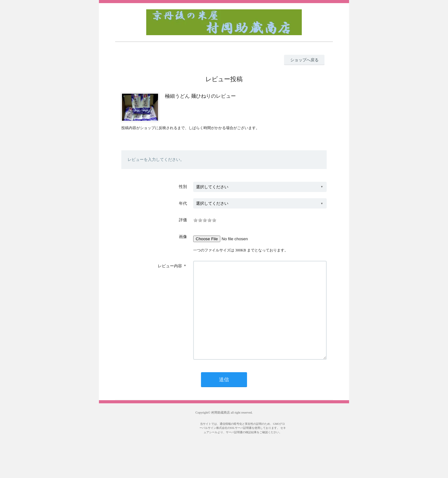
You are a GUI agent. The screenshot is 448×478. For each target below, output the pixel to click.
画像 (183, 237)
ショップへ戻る (304, 60)
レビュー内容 (170, 266)
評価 (183, 220)
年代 (183, 203)
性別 (183, 187)
